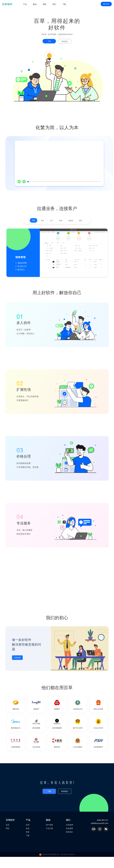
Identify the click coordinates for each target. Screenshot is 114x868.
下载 (64, 4)
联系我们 (65, 792)
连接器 (71, 221)
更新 (28, 832)
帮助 (45, 4)
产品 (25, 4)
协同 (81, 221)
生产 (52, 221)
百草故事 (17, 658)
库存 (42, 221)
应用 (28, 825)
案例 (35, 4)
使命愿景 (69, 829)
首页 (8, 825)
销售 (33, 220)
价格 (28, 829)
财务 (61, 221)
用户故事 (49, 825)
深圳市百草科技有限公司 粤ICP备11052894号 (59, 855)
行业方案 (49, 829)
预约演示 (106, 4)
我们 (54, 4)
